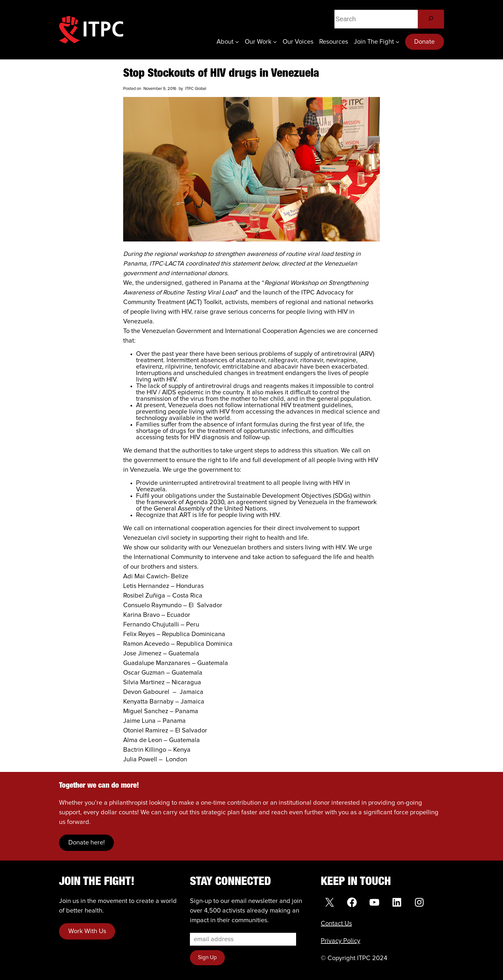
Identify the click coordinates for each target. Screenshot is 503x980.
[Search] (431, 19)
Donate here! (87, 843)
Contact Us (336, 923)
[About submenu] (237, 42)
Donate (424, 42)
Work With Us (87, 931)
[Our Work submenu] (275, 42)
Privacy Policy (341, 941)
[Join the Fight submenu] (397, 42)
